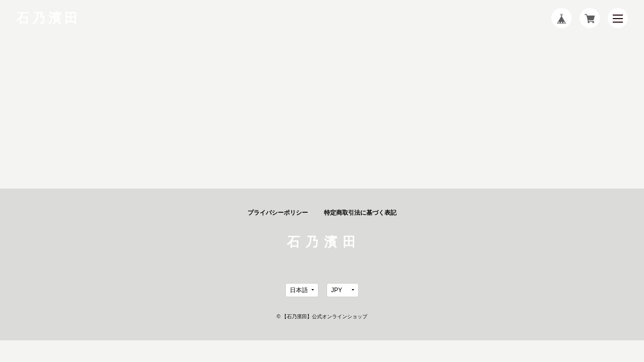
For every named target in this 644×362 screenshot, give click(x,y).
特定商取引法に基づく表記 (360, 213)
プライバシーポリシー (278, 213)
